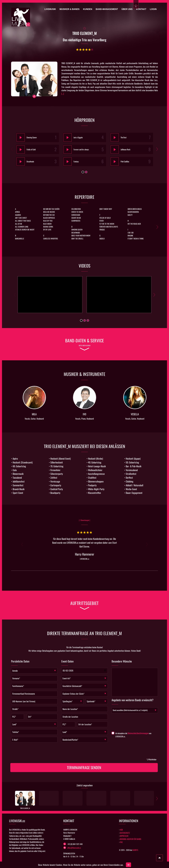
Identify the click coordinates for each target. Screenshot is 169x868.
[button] (15, 79)
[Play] (20, 137)
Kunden (88, 9)
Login (153, 9)
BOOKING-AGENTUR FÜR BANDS (131, 839)
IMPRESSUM (124, 836)
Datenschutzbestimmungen (138, 733)
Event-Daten (67, 661)
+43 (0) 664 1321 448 (73, 844)
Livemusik (50, 9)
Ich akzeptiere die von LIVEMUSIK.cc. (133, 735)
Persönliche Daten (20, 661)
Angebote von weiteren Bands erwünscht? (133, 700)
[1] (92, 49)
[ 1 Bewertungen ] (84, 520)
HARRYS (135, 850)
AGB (121, 830)
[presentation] (81, 751)
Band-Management (107, 9)
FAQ (121, 842)
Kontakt (141, 9)
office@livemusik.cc (72, 848)
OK (128, 865)
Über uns (127, 9)
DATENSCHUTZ (125, 833)
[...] (63, 94)
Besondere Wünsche (122, 661)
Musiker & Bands (69, 9)
